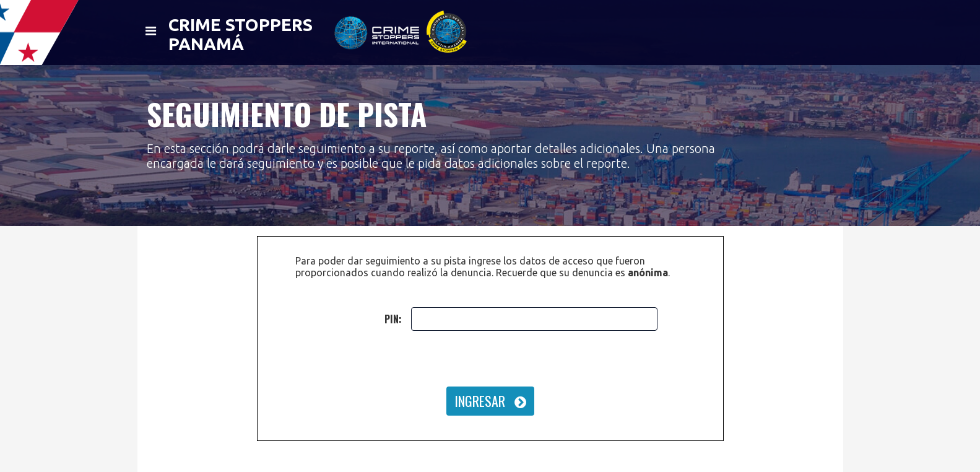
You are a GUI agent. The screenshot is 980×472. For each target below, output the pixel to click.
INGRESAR (490, 401)
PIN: (393, 319)
